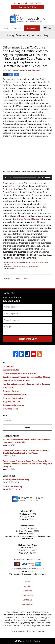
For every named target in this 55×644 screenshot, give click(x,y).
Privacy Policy (28, 595)
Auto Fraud (12, 262)
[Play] (6, 177)
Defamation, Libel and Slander (16, 380)
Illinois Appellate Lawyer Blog (16, 479)
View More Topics (10, 409)
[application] (27, 177)
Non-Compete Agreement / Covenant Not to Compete (26, 384)
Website (18, 28)
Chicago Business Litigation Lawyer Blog (28, 19)
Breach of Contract (11, 391)
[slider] (24, 177)
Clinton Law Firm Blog (13, 487)
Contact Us (32, 28)
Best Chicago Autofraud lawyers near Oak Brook (23, 266)
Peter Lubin (16, 186)
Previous (8, 278)
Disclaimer (28, 591)
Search (27, 427)
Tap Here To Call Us (27, 7)
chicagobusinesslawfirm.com (34, 574)
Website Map (28, 604)
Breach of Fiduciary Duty (14, 398)
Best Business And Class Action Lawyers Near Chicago (26, 377)
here (34, 258)
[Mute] (43, 177)
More (50, 28)
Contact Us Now (27, 339)
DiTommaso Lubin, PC (35, 631)
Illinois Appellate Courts (13, 405)
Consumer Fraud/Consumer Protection (20, 373)
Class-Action (8, 366)
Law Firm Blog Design (27, 641)
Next (27, 278)
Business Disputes (22, 262)
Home (6, 28)
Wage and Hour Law (12, 402)
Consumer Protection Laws (15, 395)
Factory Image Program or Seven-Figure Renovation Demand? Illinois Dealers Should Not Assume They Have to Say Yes (27, 464)
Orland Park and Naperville (29, 219)
